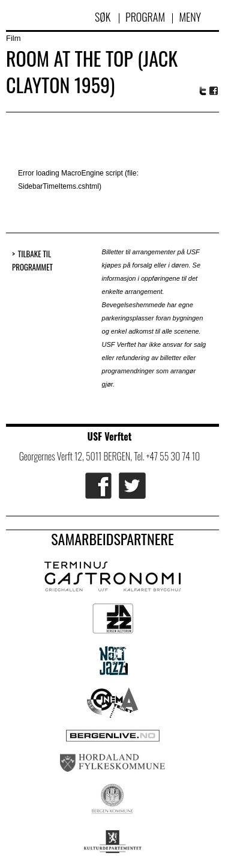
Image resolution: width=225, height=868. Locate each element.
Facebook (214, 91)
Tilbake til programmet (32, 261)
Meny (190, 17)
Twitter (203, 91)
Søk (104, 17)
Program (145, 17)
